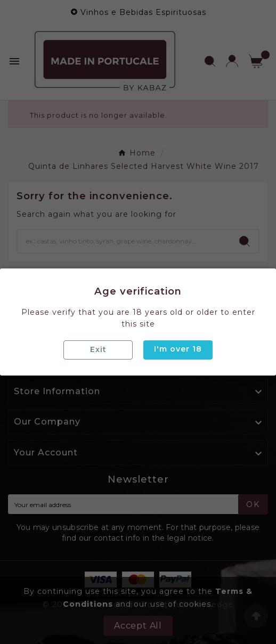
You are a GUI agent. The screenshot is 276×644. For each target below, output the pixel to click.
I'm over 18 (178, 349)
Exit (98, 349)
